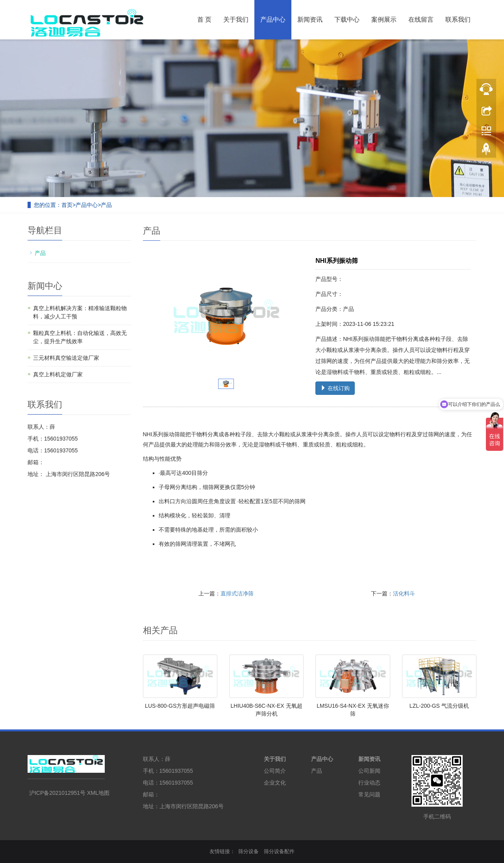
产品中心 (273, 20)
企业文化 (275, 783)
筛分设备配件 (279, 851)
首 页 (204, 20)
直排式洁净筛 (237, 593)
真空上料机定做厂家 (58, 374)
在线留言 (421, 20)
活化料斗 (404, 593)
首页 (67, 205)
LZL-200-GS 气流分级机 (439, 706)
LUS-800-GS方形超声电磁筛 (180, 706)
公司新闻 (369, 771)
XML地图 (98, 793)
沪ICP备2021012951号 (57, 793)
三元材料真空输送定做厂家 (66, 358)
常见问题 (369, 794)
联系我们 (458, 20)
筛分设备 (248, 851)
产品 (106, 205)
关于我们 (236, 20)
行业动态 (369, 783)
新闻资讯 (310, 20)
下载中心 (347, 20)
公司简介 (275, 771)
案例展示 (384, 20)
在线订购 (335, 388)
